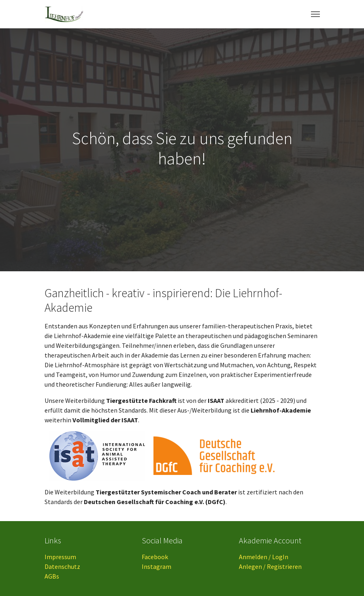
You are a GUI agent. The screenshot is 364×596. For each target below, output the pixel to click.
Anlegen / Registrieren (270, 566)
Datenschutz (62, 566)
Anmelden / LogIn (264, 557)
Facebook (155, 557)
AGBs (52, 576)
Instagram (156, 566)
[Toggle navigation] (315, 14)
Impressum (60, 557)
